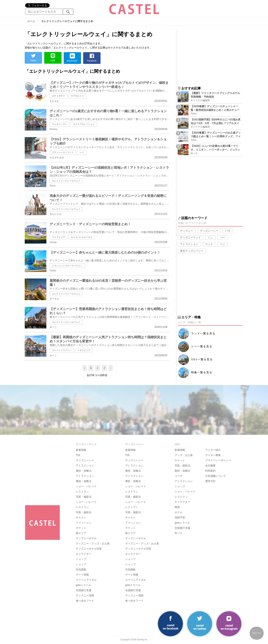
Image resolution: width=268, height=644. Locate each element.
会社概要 (210, 466)
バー (223, 238)
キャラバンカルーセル (82, 237)
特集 (202, 372)
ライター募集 (213, 455)
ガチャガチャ (58, 96)
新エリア (81, 533)
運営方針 (210, 481)
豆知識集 (81, 570)
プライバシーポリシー (218, 460)
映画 (177, 507)
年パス (179, 533)
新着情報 (81, 450)
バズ (228, 231)
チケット (81, 528)
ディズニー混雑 (85, 595)
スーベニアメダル (86, 580)
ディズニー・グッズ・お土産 (93, 544)
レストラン (82, 492)
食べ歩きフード (85, 601)
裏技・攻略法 (84, 471)
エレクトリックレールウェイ (66, 181)
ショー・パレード (86, 486)
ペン (223, 244)
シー (82, 152)
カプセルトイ (77, 96)
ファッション (84, 523)
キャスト (81, 518)
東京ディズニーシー (192, 251)
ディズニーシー (209, 231)
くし (210, 238)
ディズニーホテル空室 (89, 549)
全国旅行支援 (84, 590)
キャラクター (84, 554)
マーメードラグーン (62, 350)
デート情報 (82, 575)
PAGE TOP (257, 633)
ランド (209, 244)
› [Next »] (111, 368)
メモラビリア (84, 350)
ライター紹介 (213, 450)
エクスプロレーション (84, 124)
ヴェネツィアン (60, 124)
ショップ (81, 559)
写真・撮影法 (84, 497)
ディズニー (187, 231)
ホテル (179, 512)
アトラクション (189, 244)
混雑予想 (180, 518)
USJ (202, 359)
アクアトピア (58, 237)
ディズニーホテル (86, 538)
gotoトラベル (84, 585)
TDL (78, 455)
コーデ (179, 476)
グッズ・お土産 (184, 455)
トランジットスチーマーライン (67, 266)
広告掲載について (216, 476)
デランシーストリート (63, 152)
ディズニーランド (190, 238)
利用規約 (210, 471)
